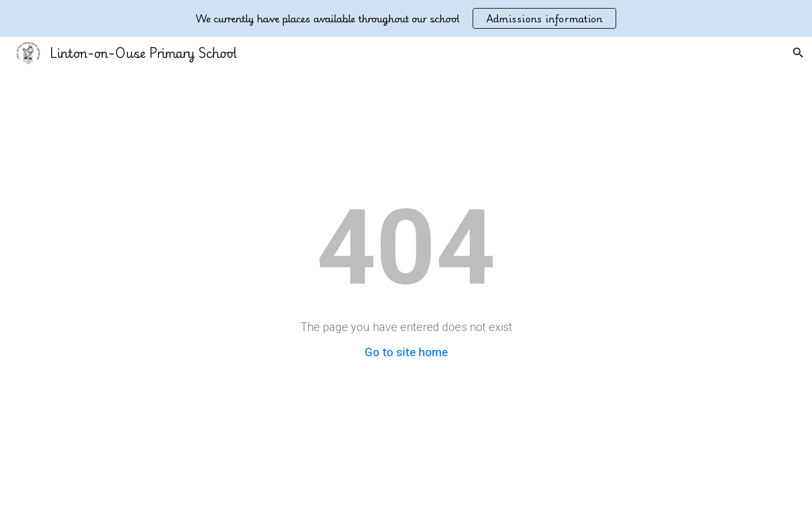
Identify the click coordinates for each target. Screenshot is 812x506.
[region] (406, 18)
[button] (798, 53)
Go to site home (406, 352)
